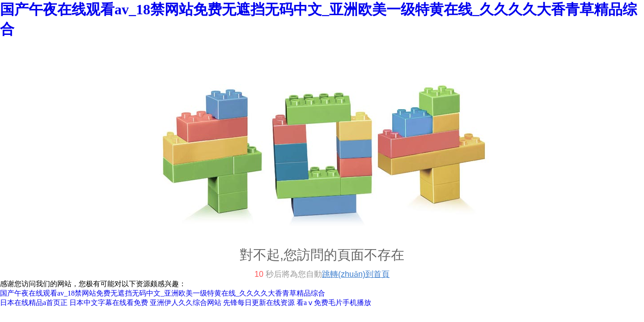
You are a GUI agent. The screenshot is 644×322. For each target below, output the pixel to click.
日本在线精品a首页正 (34, 303)
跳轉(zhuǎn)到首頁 (356, 274)
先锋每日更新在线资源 (259, 303)
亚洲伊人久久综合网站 (186, 303)
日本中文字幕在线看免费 (109, 303)
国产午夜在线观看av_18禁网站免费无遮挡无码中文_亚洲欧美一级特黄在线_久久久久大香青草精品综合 (163, 293)
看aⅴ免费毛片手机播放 (334, 303)
